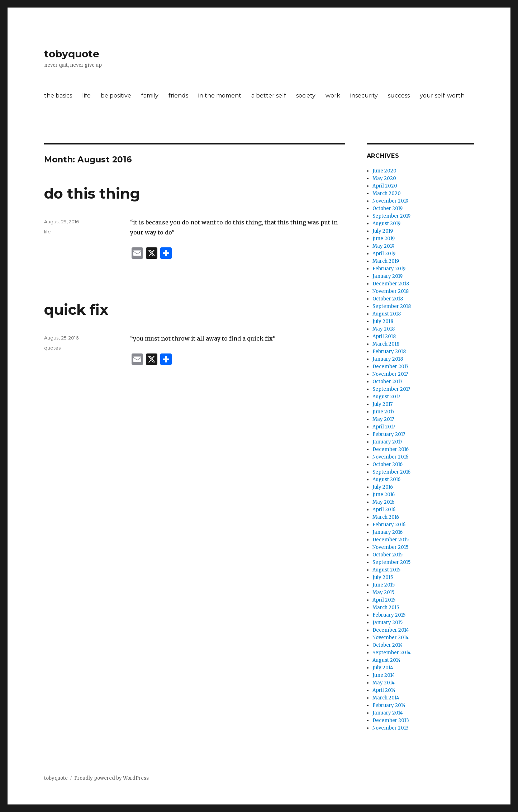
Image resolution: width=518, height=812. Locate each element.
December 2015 (391, 540)
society (306, 96)
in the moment (220, 96)
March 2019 (386, 261)
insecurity (364, 96)
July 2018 (383, 321)
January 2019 (388, 276)
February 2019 (389, 269)
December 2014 (391, 630)
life (86, 96)
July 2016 (383, 487)
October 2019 (388, 208)
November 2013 (391, 728)
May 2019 (383, 246)
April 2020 (385, 186)
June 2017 (383, 412)
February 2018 (389, 352)
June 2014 (384, 675)
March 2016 (386, 517)
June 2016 (384, 495)
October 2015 (388, 555)
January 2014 (388, 713)
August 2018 (387, 314)
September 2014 (392, 653)
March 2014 (386, 698)
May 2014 (384, 683)
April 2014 (384, 690)
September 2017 (391, 389)
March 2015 (386, 607)
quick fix (76, 310)
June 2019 (384, 239)
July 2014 (383, 668)
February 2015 (389, 615)
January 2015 (388, 623)
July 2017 (382, 404)
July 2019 (383, 231)
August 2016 (386, 479)
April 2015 (384, 600)
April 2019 (384, 254)
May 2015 (383, 592)
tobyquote (72, 54)
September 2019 (391, 216)
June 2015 (384, 585)
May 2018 (384, 329)
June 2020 (384, 171)
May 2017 (383, 419)
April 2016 (384, 510)
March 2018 (386, 344)
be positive (116, 96)
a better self (269, 96)
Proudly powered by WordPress (111, 778)
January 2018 (388, 359)
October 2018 (388, 299)
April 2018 (384, 336)
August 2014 (387, 660)
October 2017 (387, 382)
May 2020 (384, 178)
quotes (52, 348)
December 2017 (390, 367)
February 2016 (389, 525)
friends (178, 96)
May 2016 (383, 502)
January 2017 (387, 442)
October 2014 (388, 645)
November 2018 (391, 291)
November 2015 (390, 547)
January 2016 (388, 532)
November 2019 (390, 201)
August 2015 (386, 570)
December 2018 (391, 284)
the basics (58, 96)
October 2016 (388, 464)
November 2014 (391, 638)
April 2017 (384, 427)
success (399, 96)
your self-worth (442, 96)
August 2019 (386, 224)
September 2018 (392, 306)
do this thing (92, 193)
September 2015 (391, 562)
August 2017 (386, 397)
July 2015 (383, 577)
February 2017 (389, 434)
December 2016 (391, 449)
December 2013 (391, 720)
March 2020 (387, 193)
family (150, 96)
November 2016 (390, 457)
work (333, 96)
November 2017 (390, 374)
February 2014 (389, 705)
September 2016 (391, 472)
